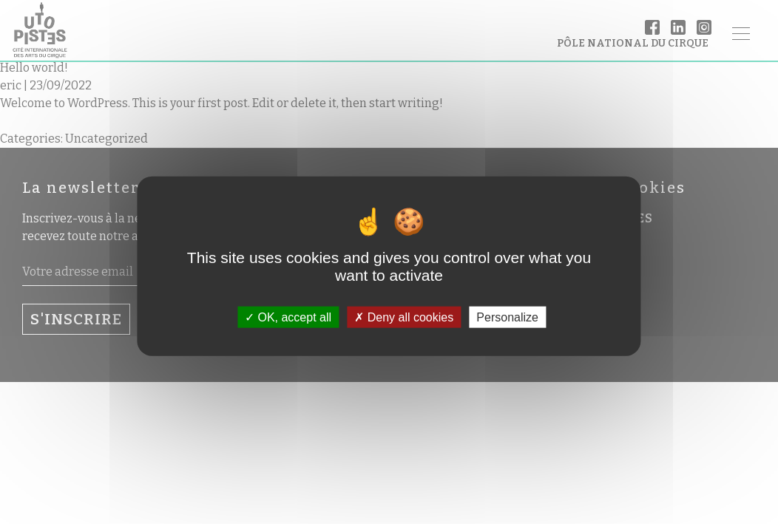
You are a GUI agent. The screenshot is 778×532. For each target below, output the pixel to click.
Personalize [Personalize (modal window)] (507, 317)
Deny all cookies (404, 317)
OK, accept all (288, 317)
